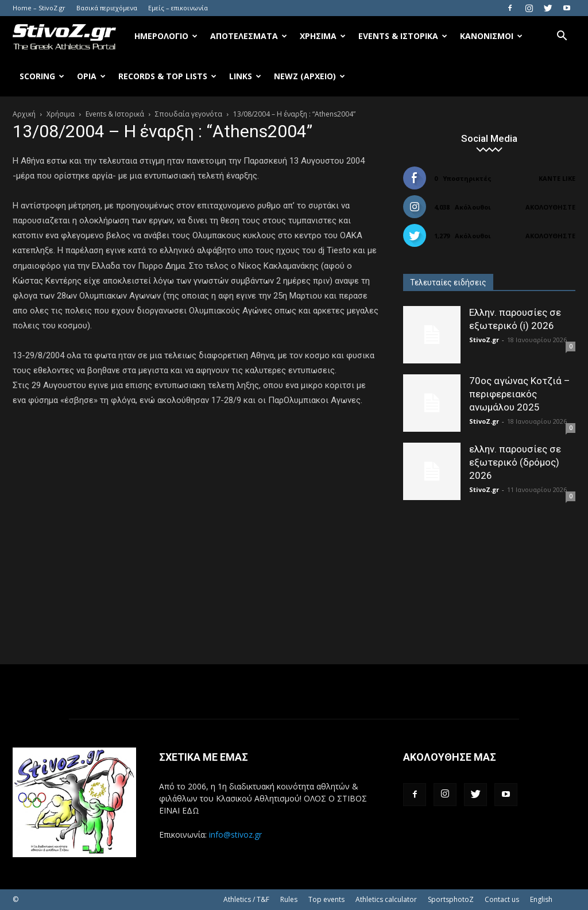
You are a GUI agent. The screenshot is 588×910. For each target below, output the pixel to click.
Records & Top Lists (167, 76)
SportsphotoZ (451, 899)
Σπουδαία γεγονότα (189, 114)
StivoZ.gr (484, 340)
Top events (326, 899)
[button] (562, 37)
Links (245, 76)
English (541, 899)
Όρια (91, 76)
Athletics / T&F (246, 899)
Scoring (42, 76)
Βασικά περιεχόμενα (107, 8)
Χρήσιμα (323, 36)
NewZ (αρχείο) (310, 76)
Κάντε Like (557, 178)
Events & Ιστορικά (403, 36)
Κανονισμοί (491, 36)
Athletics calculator (386, 899)
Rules (289, 899)
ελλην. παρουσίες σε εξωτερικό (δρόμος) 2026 (515, 462)
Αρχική (24, 114)
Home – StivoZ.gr (39, 8)
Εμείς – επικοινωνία (178, 8)
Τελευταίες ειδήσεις (448, 282)
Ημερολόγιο (166, 36)
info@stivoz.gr (235, 835)
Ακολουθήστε (550, 207)
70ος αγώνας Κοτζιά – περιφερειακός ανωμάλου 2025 (520, 394)
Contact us (502, 899)
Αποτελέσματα (249, 36)
